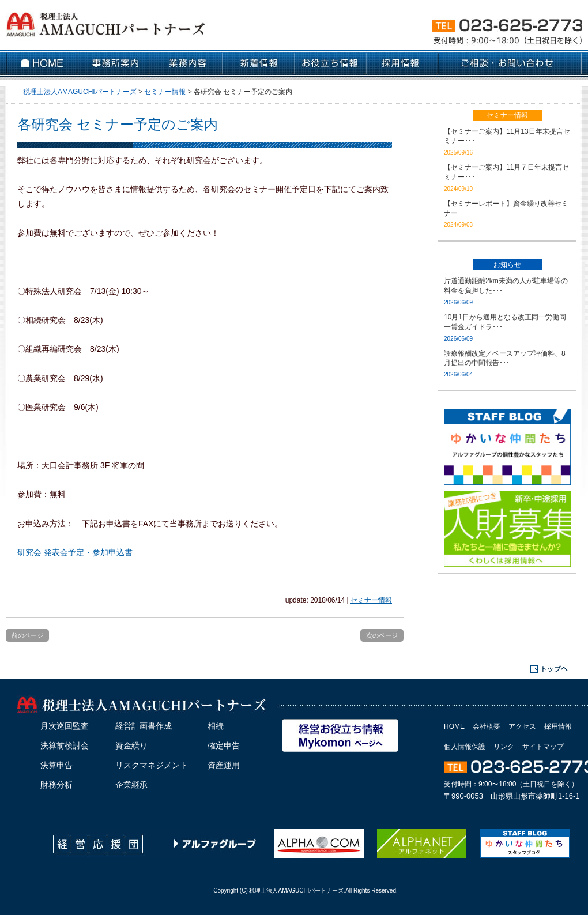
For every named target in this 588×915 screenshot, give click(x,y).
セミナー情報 (371, 600)
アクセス (522, 726)
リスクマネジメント (152, 765)
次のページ (382, 635)
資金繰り (131, 745)
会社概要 (487, 726)
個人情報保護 (465, 747)
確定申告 (224, 745)
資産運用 (224, 765)
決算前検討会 (65, 745)
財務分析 (56, 785)
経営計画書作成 (144, 726)
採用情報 (558, 726)
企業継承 (131, 785)
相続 (216, 726)
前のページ (27, 635)
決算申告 (56, 765)
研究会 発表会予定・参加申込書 (75, 552)
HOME (454, 726)
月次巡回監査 (65, 726)
